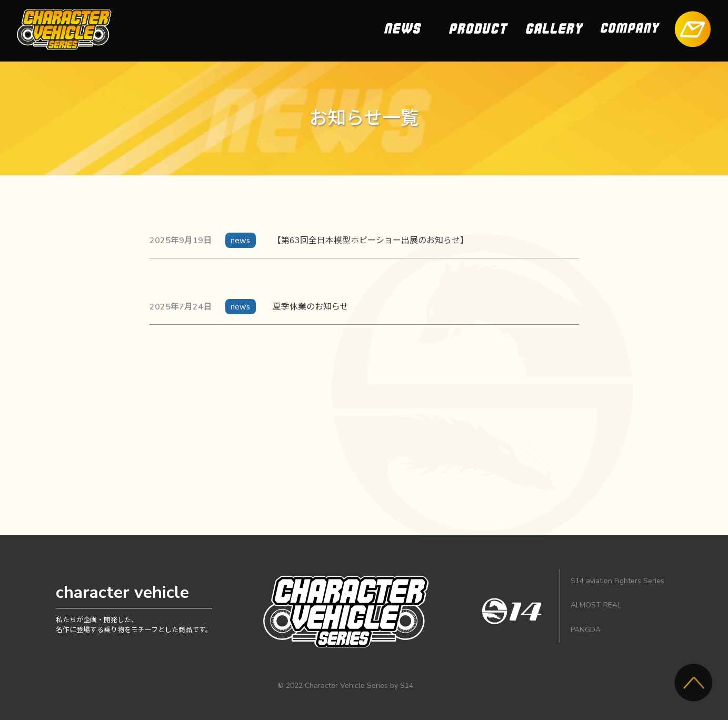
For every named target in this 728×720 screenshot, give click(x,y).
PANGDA (586, 630)
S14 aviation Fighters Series (617, 581)
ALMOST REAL (596, 605)
